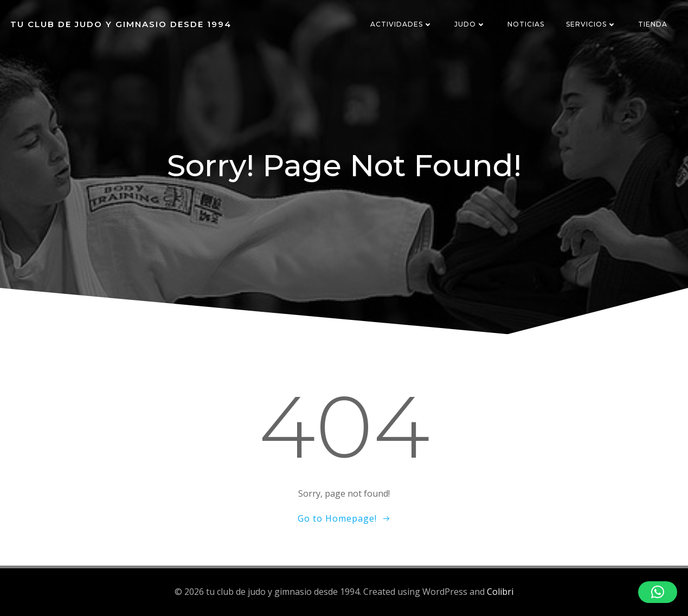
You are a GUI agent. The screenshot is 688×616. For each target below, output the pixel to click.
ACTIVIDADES (401, 24)
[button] (658, 592)
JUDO (470, 24)
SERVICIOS (591, 24)
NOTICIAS (526, 24)
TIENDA (653, 24)
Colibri (500, 592)
